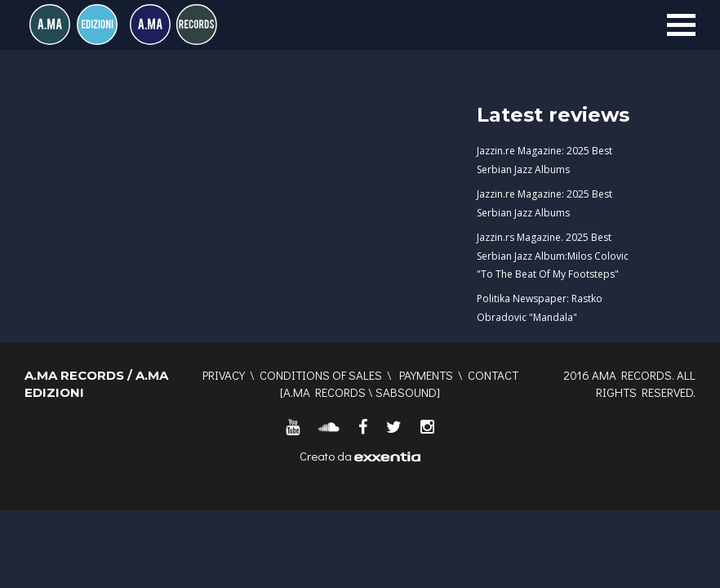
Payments (426, 375)
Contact (493, 375)
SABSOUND (406, 392)
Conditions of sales (321, 375)
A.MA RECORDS (324, 392)
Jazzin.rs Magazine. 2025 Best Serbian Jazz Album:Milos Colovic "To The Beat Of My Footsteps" (553, 256)
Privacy (224, 375)
